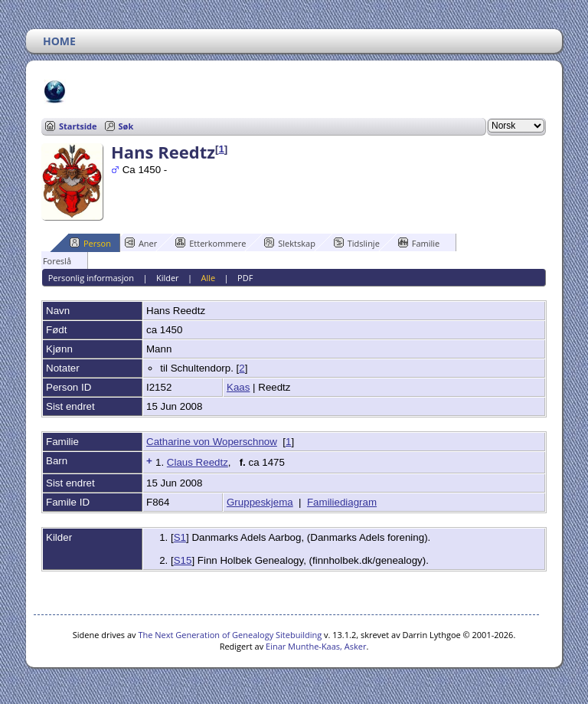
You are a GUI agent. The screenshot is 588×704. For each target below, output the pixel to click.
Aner (141, 243)
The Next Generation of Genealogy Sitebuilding (230, 635)
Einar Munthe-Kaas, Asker (316, 646)
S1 (180, 537)
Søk (126, 126)
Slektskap (290, 243)
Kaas (238, 387)
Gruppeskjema (260, 502)
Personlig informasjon (91, 278)
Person (90, 243)
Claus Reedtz (198, 462)
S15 (183, 560)
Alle (209, 278)
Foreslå (50, 260)
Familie (419, 243)
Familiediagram (342, 502)
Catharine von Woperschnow (212, 442)
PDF (245, 278)
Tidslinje (357, 243)
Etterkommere (211, 243)
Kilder (168, 278)
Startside (78, 126)
